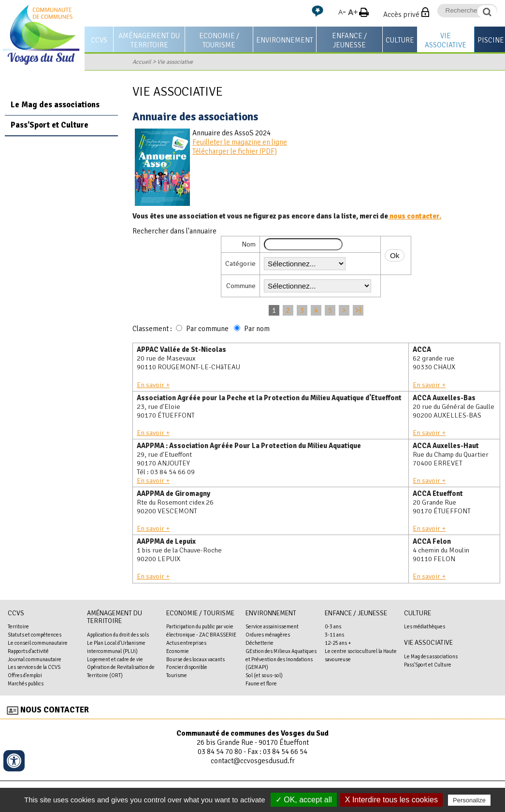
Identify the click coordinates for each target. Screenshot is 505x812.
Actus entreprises (186, 643)
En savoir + (153, 385)
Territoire (18, 626)
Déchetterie (260, 643)
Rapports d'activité (28, 651)
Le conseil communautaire (38, 643)
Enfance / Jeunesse (349, 40)
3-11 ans (334, 635)
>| (358, 310)
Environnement (285, 40)
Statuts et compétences (35, 635)
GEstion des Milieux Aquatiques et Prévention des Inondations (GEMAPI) (281, 659)
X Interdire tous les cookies (391, 800)
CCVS (99, 40)
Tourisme (177, 675)
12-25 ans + (338, 643)
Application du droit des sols (118, 635)
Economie (178, 651)
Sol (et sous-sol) (264, 675)
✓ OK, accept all (304, 800)
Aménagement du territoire (149, 40)
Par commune (207, 329)
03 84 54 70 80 (220, 752)
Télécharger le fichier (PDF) (235, 151)
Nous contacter (55, 710)
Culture (400, 40)
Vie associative (446, 40)
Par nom (257, 329)
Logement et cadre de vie (115, 659)
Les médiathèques (425, 626)
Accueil (142, 62)
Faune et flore (261, 683)
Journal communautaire (35, 659)
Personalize (469, 800)
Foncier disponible (187, 667)
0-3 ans (333, 626)
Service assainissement (272, 626)
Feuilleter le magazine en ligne (240, 142)
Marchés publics (26, 683)
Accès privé (401, 14)
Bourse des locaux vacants (195, 659)
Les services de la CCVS (34, 667)
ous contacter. (417, 216)
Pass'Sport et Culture (50, 125)
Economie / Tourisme (219, 40)
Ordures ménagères (268, 635)
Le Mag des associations (55, 105)
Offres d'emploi (25, 675)
